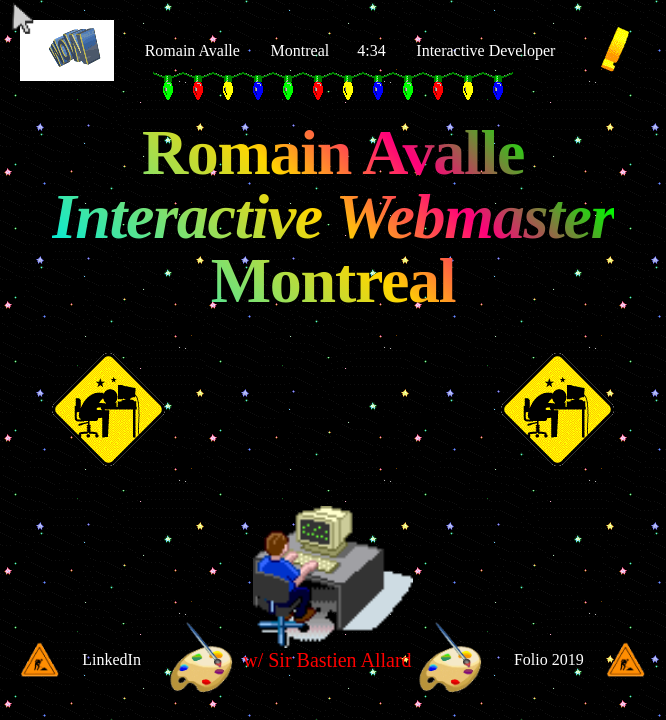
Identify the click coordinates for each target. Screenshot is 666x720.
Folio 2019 (549, 659)
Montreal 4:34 (328, 50)
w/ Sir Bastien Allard (327, 660)
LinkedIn (111, 659)
